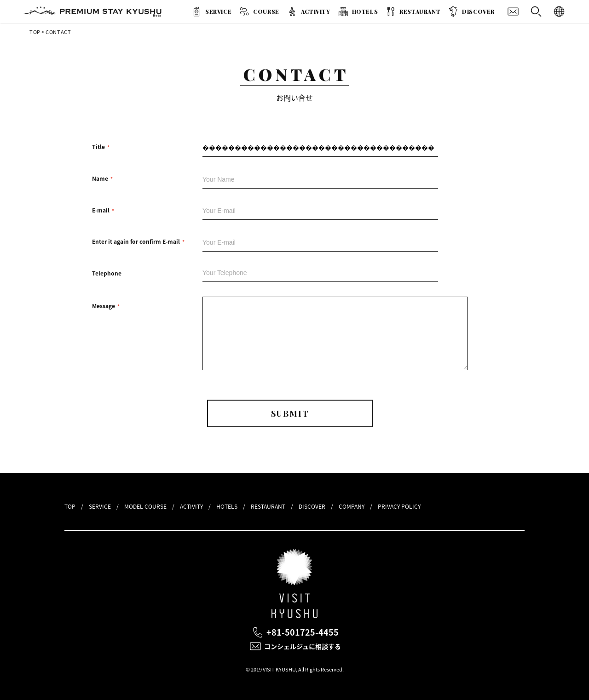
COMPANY (352, 506)
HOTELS (365, 11)
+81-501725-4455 (303, 632)
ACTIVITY (316, 11)
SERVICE (218, 11)
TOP (35, 32)
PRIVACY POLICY (399, 506)
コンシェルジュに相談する (303, 646)
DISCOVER (478, 11)
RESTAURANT (420, 11)
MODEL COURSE (145, 506)
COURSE (266, 11)
